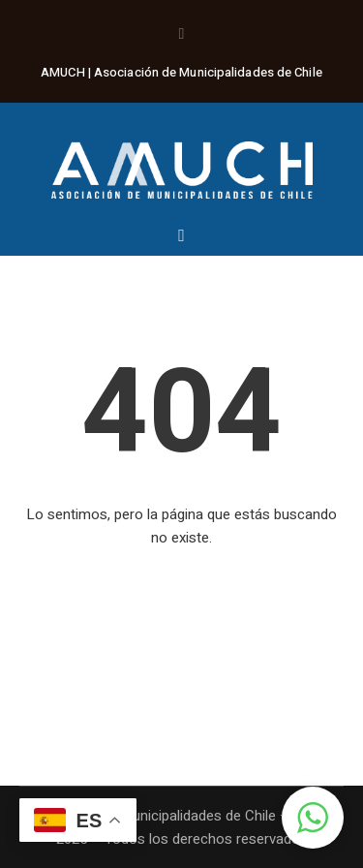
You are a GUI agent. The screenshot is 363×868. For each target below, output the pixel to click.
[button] (313, 818)
